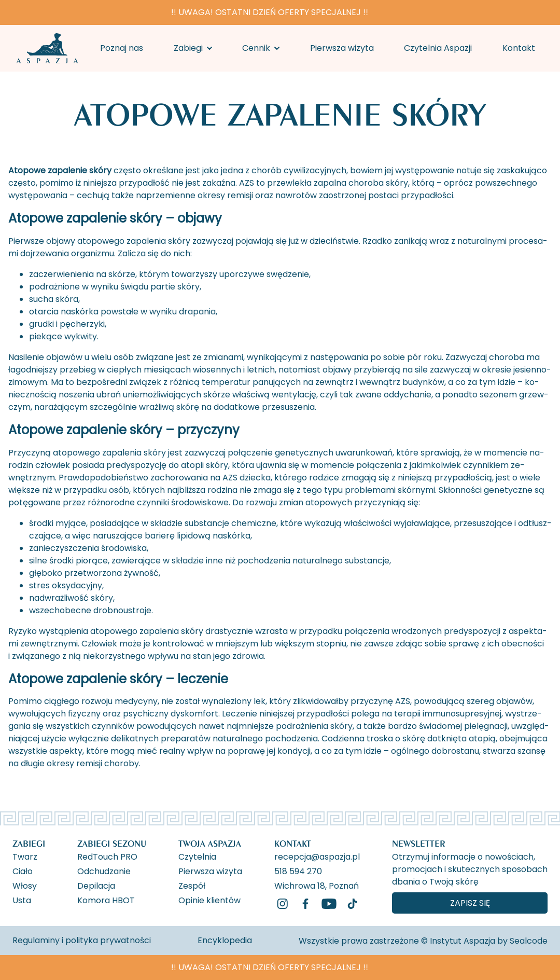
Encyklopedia (225, 940)
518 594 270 (298, 871)
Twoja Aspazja (210, 843)
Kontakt (519, 48)
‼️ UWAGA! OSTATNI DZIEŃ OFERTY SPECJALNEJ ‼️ (270, 12)
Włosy (25, 885)
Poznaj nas (122, 48)
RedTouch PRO (107, 856)
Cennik (256, 48)
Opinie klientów (209, 900)
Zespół (192, 885)
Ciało (23, 871)
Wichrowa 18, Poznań (317, 885)
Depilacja (96, 885)
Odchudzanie (104, 871)
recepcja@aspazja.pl (317, 856)
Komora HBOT (106, 900)
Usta (22, 900)
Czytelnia (197, 856)
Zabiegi (188, 48)
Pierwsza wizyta (342, 48)
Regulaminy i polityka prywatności (82, 940)
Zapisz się (470, 903)
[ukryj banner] (547, 15)
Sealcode (529, 941)
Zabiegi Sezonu (112, 843)
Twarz (25, 856)
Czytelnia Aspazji (438, 48)
